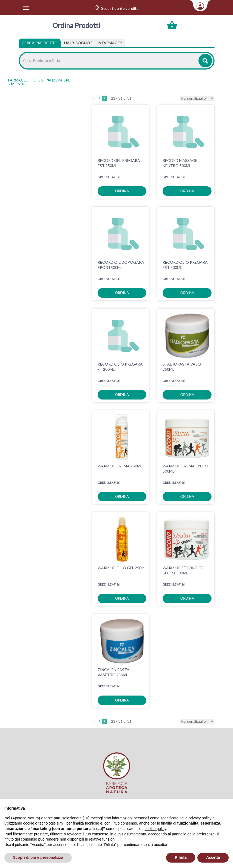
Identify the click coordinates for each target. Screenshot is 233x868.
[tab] (93, 43)
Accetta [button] (213, 857)
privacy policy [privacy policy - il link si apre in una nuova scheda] (200, 818)
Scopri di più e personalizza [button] (38, 857)
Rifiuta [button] (181, 857)
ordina (122, 191)
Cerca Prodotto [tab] (40, 43)
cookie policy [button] (155, 829)
